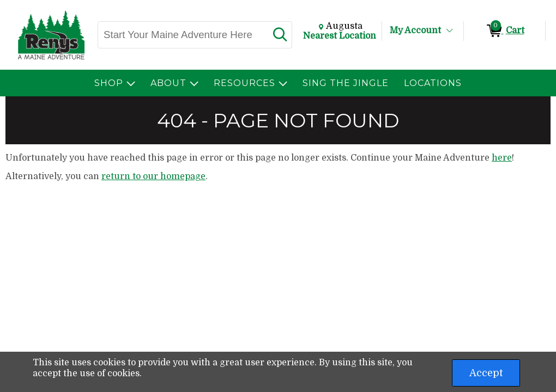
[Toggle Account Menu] (450, 31)
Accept (486, 373)
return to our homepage (153, 176)
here (502, 158)
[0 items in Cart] (504, 31)
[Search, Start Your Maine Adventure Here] (183, 35)
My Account (415, 30)
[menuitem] (115, 83)
